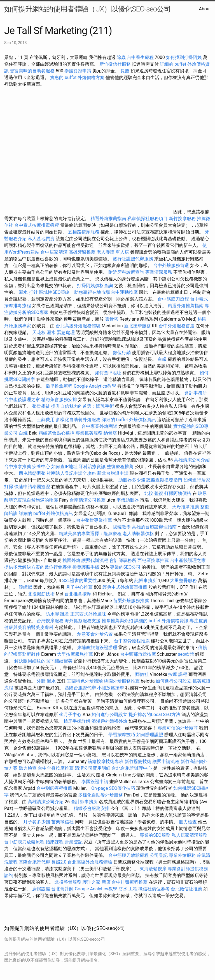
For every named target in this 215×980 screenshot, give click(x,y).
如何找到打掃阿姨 (184, 57)
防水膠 (52, 614)
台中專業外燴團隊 (100, 426)
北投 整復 (154, 493)
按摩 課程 (178, 674)
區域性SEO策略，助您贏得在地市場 (74, 292)
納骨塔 (110, 433)
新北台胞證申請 (113, 473)
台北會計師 (62, 889)
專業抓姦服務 (89, 433)
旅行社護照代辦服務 (133, 259)
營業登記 (74, 842)
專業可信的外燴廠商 (178, 728)
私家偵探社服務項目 (148, 219)
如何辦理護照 (150, 735)
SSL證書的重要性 (80, 580)
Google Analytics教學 (95, 386)
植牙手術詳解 (77, 721)
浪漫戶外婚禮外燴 (109, 721)
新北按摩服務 (138, 326)
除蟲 (121, 57)
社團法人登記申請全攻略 (71, 473)
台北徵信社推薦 (186, 889)
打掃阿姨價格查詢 (95, 286)
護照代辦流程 (95, 560)
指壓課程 (55, 842)
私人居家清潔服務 (190, 835)
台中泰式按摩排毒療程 (37, 225)
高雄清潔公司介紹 (192, 460)
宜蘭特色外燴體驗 (85, 681)
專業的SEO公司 (125, 567)
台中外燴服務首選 (171, 265)
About (205, 9)
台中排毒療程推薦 (130, 882)
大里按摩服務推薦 (76, 654)
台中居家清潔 (54, 252)
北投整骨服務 (68, 882)
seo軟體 (186, 654)
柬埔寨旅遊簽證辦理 (97, 648)
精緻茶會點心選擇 (57, 433)
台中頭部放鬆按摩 (139, 654)
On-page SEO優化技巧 (113, 788)
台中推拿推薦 (18, 467)
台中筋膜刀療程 (174, 299)
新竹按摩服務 (182, 219)
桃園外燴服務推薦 (122, 681)
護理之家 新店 (97, 882)
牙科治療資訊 (92, 467)
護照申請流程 (166, 761)
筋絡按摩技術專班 (106, 761)
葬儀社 (142, 674)
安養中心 (41, 467)
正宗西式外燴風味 (89, 614)
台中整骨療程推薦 (132, 641)
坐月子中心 (70, 715)
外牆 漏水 (46, 681)
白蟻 (162, 359)
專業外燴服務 (182, 855)
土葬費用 (46, 420)
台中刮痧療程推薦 (55, 788)
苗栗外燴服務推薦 (131, 601)
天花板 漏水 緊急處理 (53, 332)
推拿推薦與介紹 (117, 621)
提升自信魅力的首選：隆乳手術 (83, 406)
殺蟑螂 (25, 587)
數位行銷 (122, 353)
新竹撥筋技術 (138, 761)
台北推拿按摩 (78, 594)
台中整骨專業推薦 (94, 520)
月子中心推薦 (79, 587)
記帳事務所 (146, 580)
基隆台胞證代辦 (80, 688)
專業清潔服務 (159, 272)
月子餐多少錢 (37, 822)
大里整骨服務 (183, 580)
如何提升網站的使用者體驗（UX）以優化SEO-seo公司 (87, 9)
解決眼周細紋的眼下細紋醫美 (43, 661)
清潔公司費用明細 (93, 768)
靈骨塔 (112, 319)
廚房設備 (41, 889)
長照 (125, 71)
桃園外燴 (71, 560)
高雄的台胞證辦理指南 (154, 527)
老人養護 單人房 (113, 252)
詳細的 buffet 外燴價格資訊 (129, 420)
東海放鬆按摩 (154, 869)
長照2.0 (59, 862)
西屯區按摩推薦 (154, 560)
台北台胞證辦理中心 (132, 768)
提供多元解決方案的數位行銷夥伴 (38, 567)
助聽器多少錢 (132, 480)
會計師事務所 (123, 560)
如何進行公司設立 (174, 681)
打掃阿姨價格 (178, 493)
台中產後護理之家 (22, 400)
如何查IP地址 (108, 373)
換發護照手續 (86, 567)
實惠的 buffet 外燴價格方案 (77, 78)
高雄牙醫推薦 (82, 252)
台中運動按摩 (124, 292)
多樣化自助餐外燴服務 (78, 420)
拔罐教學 (122, 527)
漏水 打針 (28, 292)
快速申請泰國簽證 (32, 487)
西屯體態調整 (33, 473)
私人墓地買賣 (41, 239)
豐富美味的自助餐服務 (32, 71)
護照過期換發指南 (164, 480)
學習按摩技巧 (122, 735)
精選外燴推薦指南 (108, 219)
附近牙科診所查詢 (126, 272)
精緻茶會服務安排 (59, 400)
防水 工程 (128, 889)
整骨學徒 (41, 406)
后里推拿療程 (59, 386)
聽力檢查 (28, 768)
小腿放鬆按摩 (111, 688)
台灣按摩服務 (51, 621)
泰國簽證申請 (78, 71)
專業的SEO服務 (155, 835)
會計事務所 (196, 393)
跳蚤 (65, 614)
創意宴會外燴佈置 (95, 634)
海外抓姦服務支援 (83, 621)
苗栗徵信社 (62, 822)
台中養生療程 (141, 57)
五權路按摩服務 (84, 232)
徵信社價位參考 (154, 889)
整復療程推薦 (120, 467)
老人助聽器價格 (138, 534)
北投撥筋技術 (41, 594)
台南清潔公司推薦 (88, 500)
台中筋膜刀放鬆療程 (25, 842)
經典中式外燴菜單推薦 (125, 587)
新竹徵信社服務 (115, 64)
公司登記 (159, 855)
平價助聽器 (128, 500)
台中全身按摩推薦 (56, 768)
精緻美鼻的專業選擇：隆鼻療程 (90, 534)
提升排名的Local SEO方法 (154, 715)
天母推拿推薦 (186, 507)
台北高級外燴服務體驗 (79, 326)
